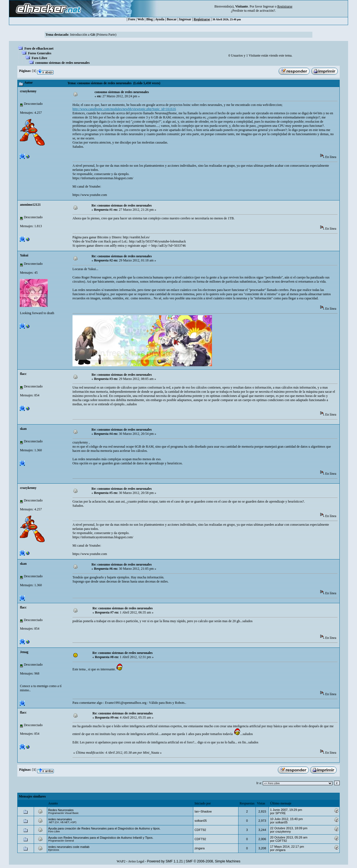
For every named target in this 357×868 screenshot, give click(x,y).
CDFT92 (200, 830)
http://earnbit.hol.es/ (136, 237)
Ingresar (268, 6)
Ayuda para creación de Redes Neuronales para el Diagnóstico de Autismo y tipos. (104, 828)
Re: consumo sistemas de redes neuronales (122, 205)
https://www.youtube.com (90, 195)
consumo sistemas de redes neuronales (62, 63)
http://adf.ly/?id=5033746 (169, 246)
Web (141, 19)
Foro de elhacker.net (39, 49)
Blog (150, 19)
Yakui (24, 255)
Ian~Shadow (203, 811)
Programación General (61, 841)
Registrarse (202, 19)
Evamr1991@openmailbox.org (126, 703)
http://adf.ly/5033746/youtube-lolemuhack (158, 241)
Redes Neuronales (61, 810)
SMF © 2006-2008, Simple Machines (213, 861)
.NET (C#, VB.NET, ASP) (62, 822)
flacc (23, 374)
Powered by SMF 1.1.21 (165, 861)
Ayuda (160, 19)
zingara (199, 848)
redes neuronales (60, 819)
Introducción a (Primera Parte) (93, 35)
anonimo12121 (30, 205)
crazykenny (28, 91)
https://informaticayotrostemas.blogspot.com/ (103, 178)
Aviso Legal (136, 861)
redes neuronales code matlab (69, 847)
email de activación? (261, 11)
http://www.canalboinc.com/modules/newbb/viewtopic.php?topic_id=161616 (124, 109)
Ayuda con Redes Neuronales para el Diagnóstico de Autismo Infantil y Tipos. (101, 838)
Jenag (24, 652)
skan (23, 429)
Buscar (172, 19)
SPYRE (280, 813)
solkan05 (201, 821)
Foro (132, 19)
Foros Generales (39, 53)
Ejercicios (54, 850)
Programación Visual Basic (63, 813)
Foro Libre (39, 58)
